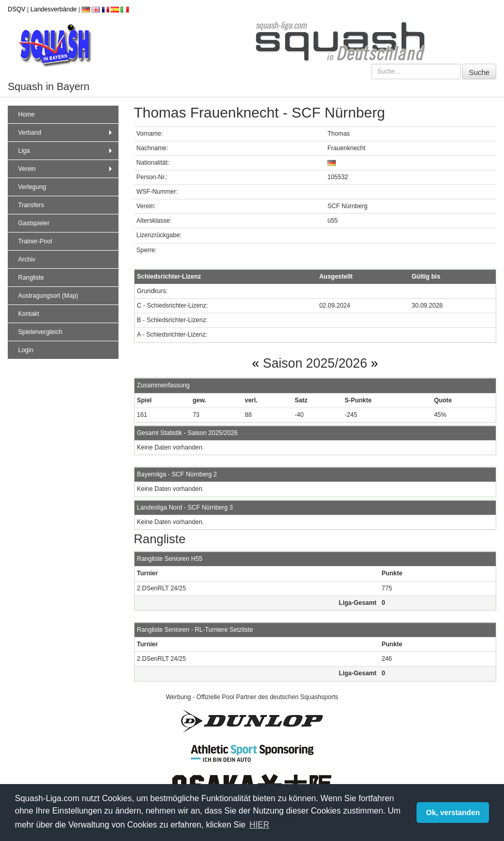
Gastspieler (34, 223)
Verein (66, 169)
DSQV (17, 9)
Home (26, 114)
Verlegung (32, 187)
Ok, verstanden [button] (453, 813)
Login (26, 350)
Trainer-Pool (35, 241)
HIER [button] (259, 825)
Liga (66, 151)
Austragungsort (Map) (48, 296)
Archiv (27, 259)
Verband (66, 133)
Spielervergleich (40, 332)
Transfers (31, 205)
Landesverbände (54, 9)
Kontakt (29, 314)
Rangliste (31, 278)
